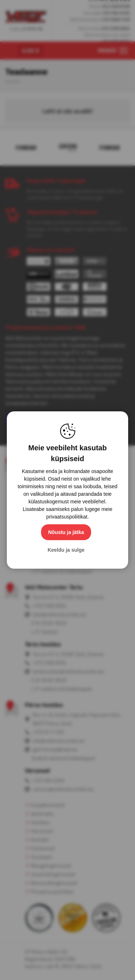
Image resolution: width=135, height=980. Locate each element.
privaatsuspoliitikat (67, 517)
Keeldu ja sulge (66, 550)
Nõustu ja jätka (66, 532)
